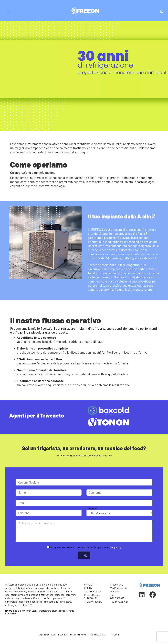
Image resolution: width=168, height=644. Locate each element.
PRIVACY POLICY (89, 586)
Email (22, 503)
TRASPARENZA (93, 602)
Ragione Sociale (28, 482)
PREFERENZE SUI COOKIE (92, 596)
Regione (93, 508)
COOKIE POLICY (93, 591)
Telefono (24, 513)
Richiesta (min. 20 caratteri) (36, 523)
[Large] (84, 482)
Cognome (95, 492)
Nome (22, 492)
